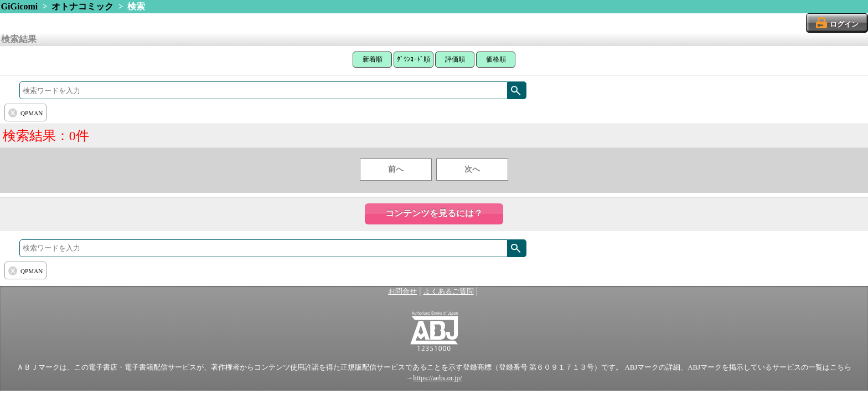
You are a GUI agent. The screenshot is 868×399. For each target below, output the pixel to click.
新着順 (373, 59)
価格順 (496, 59)
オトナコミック (82, 6)
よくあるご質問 (449, 291)
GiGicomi (20, 6)
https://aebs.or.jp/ (437, 378)
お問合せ (402, 291)
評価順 (455, 59)
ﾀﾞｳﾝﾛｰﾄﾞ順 (414, 59)
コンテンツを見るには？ (434, 213)
